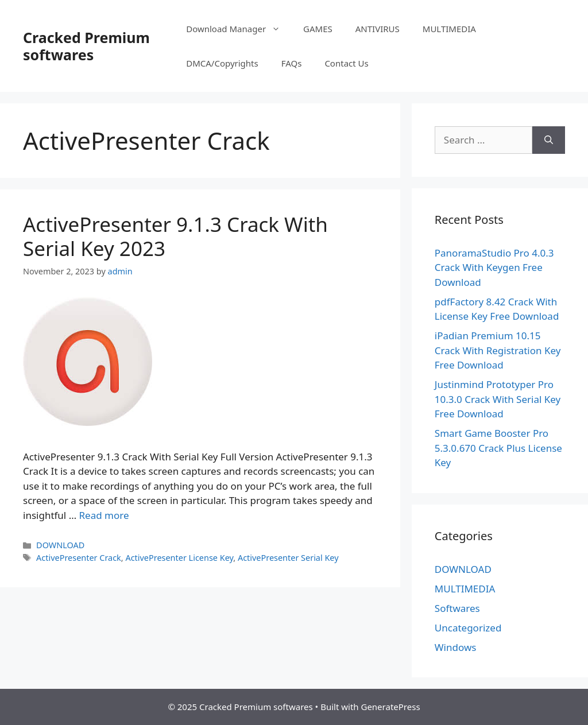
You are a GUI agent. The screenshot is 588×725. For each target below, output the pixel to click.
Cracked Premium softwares (86, 46)
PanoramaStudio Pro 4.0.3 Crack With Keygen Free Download (494, 267)
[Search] (549, 140)
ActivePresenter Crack (79, 558)
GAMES (318, 29)
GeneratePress (390, 707)
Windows (456, 647)
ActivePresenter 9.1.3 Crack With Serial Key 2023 (175, 236)
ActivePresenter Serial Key (288, 558)
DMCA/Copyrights (222, 63)
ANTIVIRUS (378, 29)
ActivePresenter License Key (179, 558)
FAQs (292, 63)
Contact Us (346, 63)
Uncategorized (468, 628)
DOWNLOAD (60, 545)
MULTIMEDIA (449, 29)
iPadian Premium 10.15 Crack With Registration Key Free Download (498, 350)
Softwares (457, 608)
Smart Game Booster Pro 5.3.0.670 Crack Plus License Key (498, 448)
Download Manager (239, 29)
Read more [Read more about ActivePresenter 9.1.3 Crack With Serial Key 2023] (104, 515)
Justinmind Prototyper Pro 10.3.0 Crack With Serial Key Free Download (498, 399)
